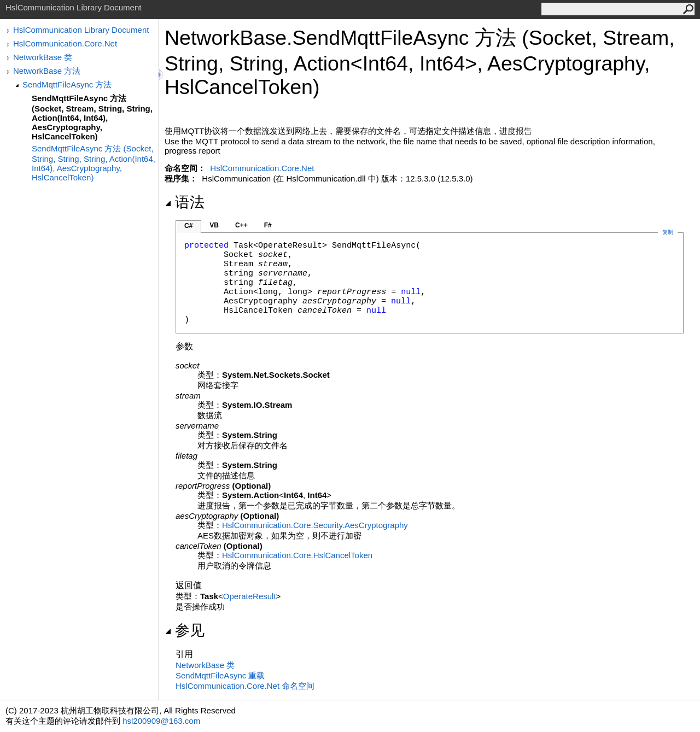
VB (214, 225)
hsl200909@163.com (161, 721)
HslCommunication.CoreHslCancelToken (297, 555)
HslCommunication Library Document (81, 30)
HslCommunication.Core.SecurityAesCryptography (315, 525)
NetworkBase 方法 (47, 71)
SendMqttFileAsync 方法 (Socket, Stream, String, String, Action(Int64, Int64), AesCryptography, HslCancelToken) (92, 117)
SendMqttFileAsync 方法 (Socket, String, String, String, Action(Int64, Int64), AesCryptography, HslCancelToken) (94, 163)
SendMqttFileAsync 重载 (220, 675)
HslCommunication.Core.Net (65, 43)
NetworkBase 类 (43, 57)
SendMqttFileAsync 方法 (67, 84)
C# (188, 226)
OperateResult (250, 596)
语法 (185, 202)
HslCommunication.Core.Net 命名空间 (245, 686)
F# (268, 225)
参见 (185, 630)
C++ (241, 225)
